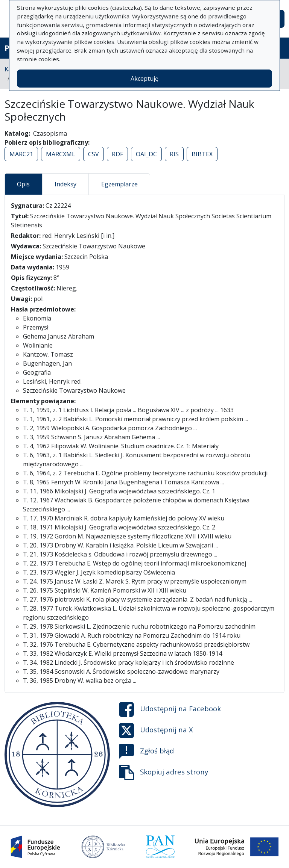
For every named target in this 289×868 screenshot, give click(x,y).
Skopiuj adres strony (164, 773)
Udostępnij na (170, 709)
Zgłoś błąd (146, 752)
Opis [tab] (23, 184)
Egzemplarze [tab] (119, 184)
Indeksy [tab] (65, 184)
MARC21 (21, 154)
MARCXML (61, 154)
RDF (117, 154)
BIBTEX (202, 154)
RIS (174, 154)
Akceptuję (144, 79)
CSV (94, 154)
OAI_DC (146, 154)
